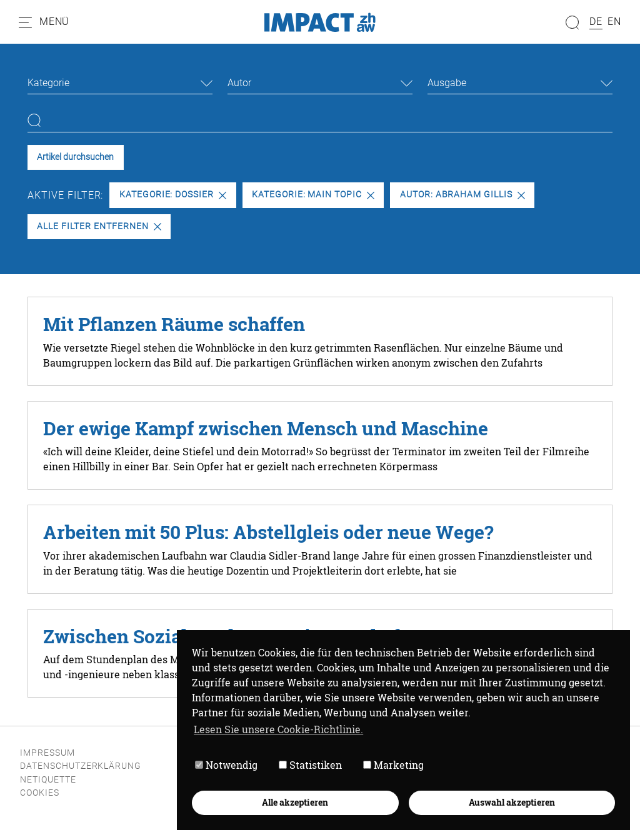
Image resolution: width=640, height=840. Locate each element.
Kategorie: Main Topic (313, 195)
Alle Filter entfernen (99, 226)
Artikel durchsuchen (75, 157)
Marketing (393, 765)
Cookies (40, 793)
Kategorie (48, 83)
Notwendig (226, 765)
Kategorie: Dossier (173, 195)
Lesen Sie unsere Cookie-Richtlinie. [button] (278, 729)
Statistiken (310, 765)
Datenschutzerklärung (81, 766)
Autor (239, 83)
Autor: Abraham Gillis (462, 195)
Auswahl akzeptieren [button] (512, 802)
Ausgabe (447, 83)
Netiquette (48, 780)
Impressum (47, 753)
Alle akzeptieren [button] (295, 802)
